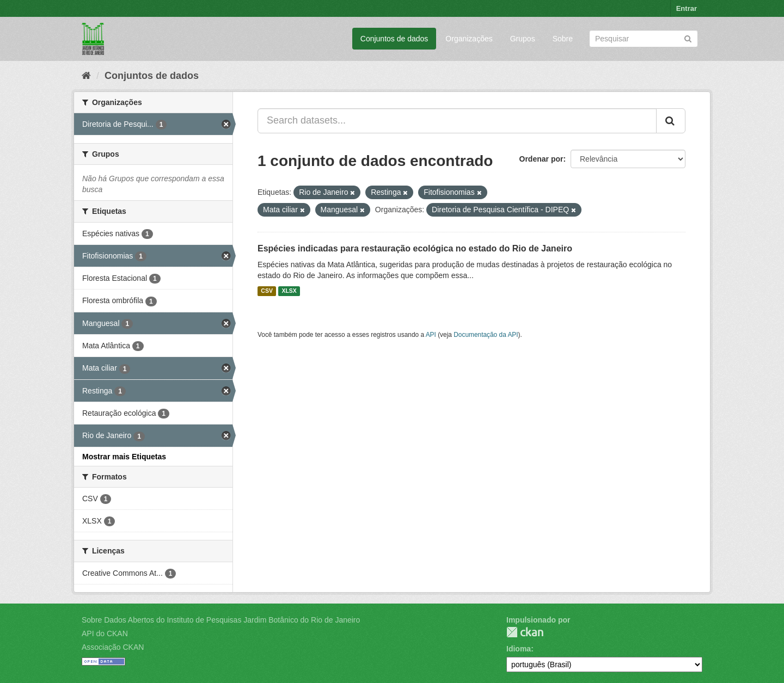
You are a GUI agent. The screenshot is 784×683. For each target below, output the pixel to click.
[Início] (86, 76)
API (431, 335)
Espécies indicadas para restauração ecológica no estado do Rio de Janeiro (415, 248)
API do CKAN (105, 633)
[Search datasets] (644, 39)
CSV (267, 291)
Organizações (469, 39)
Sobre (563, 39)
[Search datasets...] (457, 121)
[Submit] (688, 38)
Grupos (523, 39)
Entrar (687, 8)
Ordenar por (541, 159)
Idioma (519, 649)
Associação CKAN (113, 647)
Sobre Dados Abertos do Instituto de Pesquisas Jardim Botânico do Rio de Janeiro (221, 620)
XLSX (289, 291)
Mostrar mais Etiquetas (124, 457)
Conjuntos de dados (394, 39)
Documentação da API (486, 335)
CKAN (525, 632)
